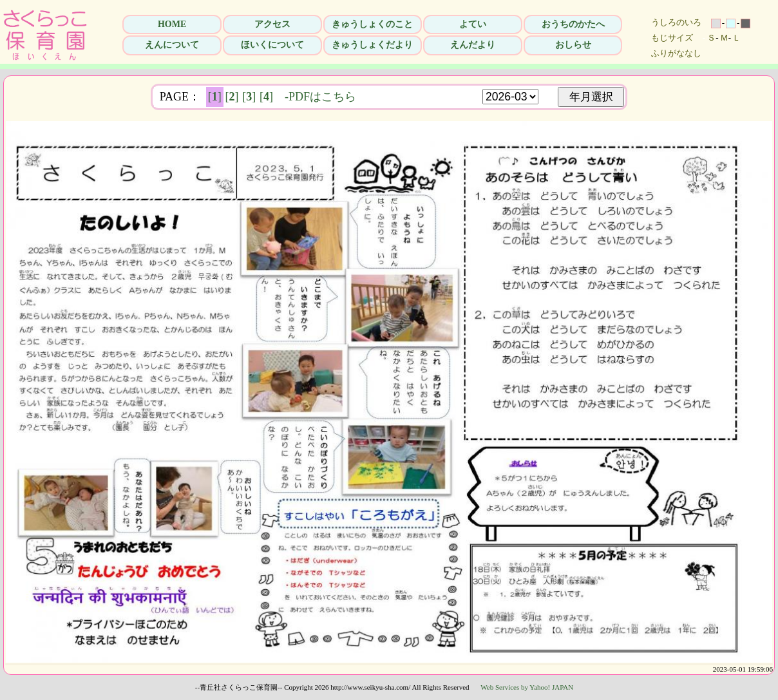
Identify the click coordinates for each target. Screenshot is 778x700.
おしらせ (573, 45)
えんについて (172, 45)
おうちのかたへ (573, 24)
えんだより (473, 45)
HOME (172, 24)
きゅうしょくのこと (372, 24)
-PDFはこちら (320, 97)
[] (215, 97)
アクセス (272, 24)
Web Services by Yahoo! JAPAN (527, 687)
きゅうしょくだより (372, 45)
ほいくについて (272, 45)
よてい (473, 24)
